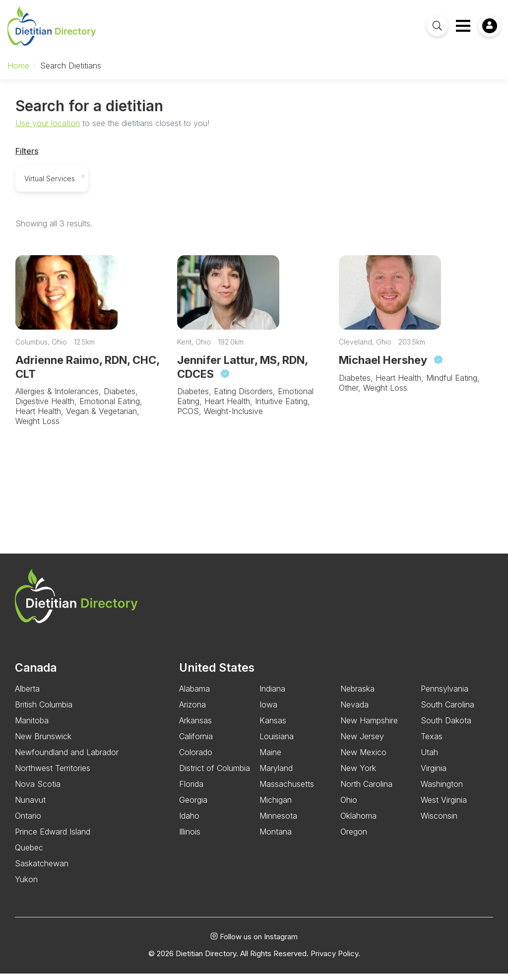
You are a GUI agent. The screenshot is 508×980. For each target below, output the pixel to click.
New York (358, 775)
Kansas (273, 727)
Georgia (193, 807)
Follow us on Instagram (254, 944)
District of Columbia (215, 775)
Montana (276, 839)
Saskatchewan (42, 870)
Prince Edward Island (53, 839)
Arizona (192, 711)
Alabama (194, 696)
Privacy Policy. (335, 960)
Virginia (434, 775)
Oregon (354, 839)
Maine (270, 759)
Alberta (27, 696)
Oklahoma (358, 823)
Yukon (26, 886)
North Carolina (366, 791)
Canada (36, 674)
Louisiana (277, 743)
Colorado (196, 759)
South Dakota (446, 727)
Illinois (190, 839)
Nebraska (357, 696)
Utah (429, 759)
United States (217, 674)
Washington (442, 791)
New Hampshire (369, 727)
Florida (191, 791)
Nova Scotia (38, 791)
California (196, 743)
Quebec (29, 854)
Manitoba (32, 727)
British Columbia (44, 711)
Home (18, 66)
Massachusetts (287, 791)
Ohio (349, 807)
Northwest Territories (53, 775)
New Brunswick (43, 743)
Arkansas (195, 727)
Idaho (189, 823)
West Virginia (444, 807)
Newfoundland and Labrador (67, 759)
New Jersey (362, 743)
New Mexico (363, 759)
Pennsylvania (444, 696)
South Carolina (447, 711)
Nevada (354, 711)
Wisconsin (439, 823)
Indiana (272, 696)
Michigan (276, 807)
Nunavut (30, 807)
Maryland (276, 775)
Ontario (28, 823)
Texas (432, 743)
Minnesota (278, 823)
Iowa (268, 711)
